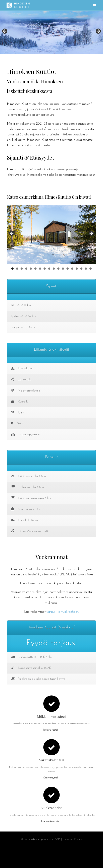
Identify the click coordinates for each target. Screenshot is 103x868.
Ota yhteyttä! (51, 778)
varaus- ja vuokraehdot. (63, 612)
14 (72, 269)
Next (98, 31)
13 (68, 269)
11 (58, 269)
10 (54, 269)
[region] (51, 32)
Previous (5, 31)
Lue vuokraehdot (51, 821)
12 (63, 269)
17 (86, 269)
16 (81, 269)
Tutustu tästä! (51, 730)
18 (91, 269)
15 (77, 269)
